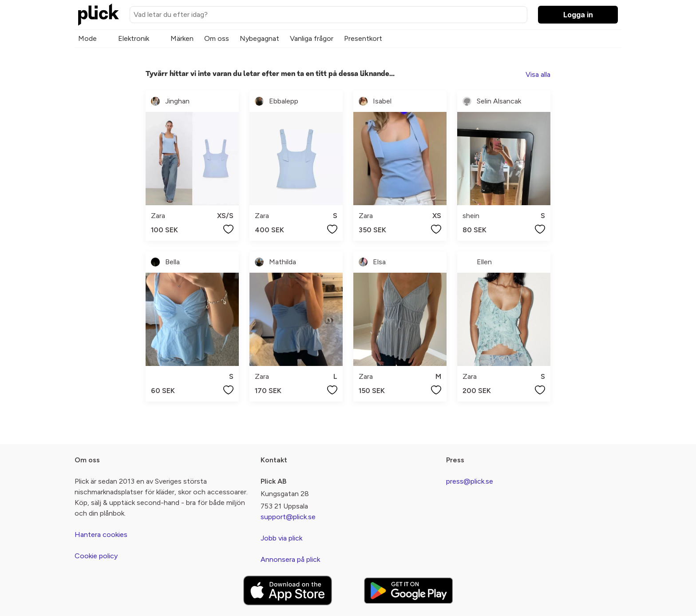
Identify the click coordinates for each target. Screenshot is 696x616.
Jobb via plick (281, 538)
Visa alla (538, 74)
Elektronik (134, 38)
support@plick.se (288, 517)
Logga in (578, 15)
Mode (87, 38)
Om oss (217, 38)
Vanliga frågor (312, 38)
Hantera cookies (101, 535)
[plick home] (99, 15)
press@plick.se (470, 481)
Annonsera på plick (290, 559)
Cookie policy (96, 556)
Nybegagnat (259, 38)
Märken (182, 38)
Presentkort (363, 38)
